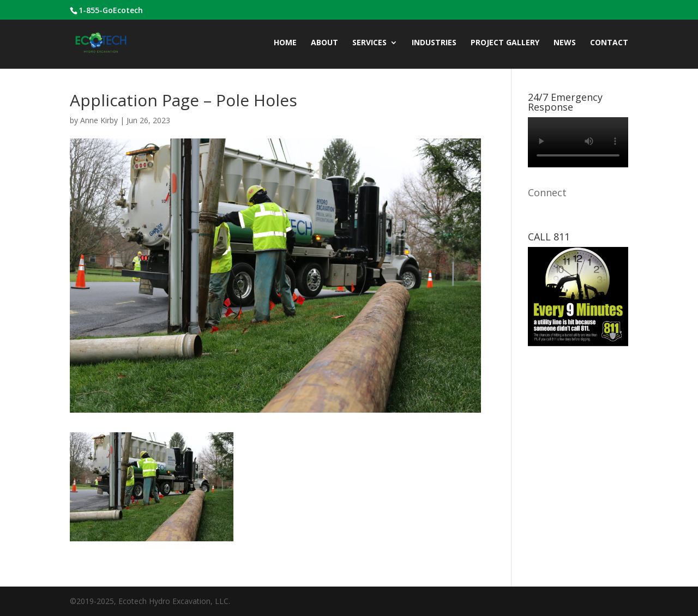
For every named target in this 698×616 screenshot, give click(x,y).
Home (285, 43)
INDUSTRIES (434, 43)
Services (369, 43)
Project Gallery (505, 43)
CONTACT (609, 43)
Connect (547, 192)
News (565, 43)
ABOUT (324, 43)
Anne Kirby (99, 120)
